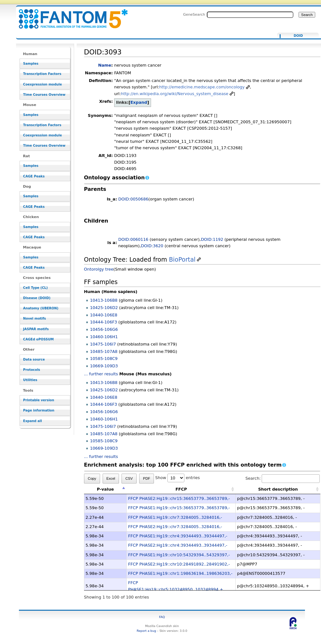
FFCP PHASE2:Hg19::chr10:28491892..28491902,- (179, 564)
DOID (298, 36)
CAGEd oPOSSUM (38, 339)
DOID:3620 (152, 246)
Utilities (30, 380)
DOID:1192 (212, 239)
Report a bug (146, 631)
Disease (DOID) (37, 298)
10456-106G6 (104, 329)
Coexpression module (42, 84)
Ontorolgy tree (99, 269)
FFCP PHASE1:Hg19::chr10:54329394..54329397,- (179, 555)
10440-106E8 (104, 315)
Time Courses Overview (44, 95)
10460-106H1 (104, 337)
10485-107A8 (104, 351)
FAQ (162, 617)
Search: (283, 478)
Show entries (177, 478)
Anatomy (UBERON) (41, 308)
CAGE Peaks (34, 176)
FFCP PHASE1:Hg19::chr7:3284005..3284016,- (175, 517)
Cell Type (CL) (35, 288)
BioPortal (182, 260)
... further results (101, 374)
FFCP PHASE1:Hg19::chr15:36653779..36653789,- (179, 508)
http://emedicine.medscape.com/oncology (202, 87)
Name (105, 65)
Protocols (32, 370)
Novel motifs (34, 318)
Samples (31, 64)
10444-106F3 (104, 322)
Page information (39, 410)
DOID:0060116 (133, 239)
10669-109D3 (104, 366)
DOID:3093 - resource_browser (69, 15)
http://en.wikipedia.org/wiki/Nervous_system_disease (175, 94)
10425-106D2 (104, 308)
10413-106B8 (104, 300)
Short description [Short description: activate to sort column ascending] (278, 489)
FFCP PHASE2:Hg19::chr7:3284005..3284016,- (175, 527)
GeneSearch (194, 14)
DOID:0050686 (133, 199)
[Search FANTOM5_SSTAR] (250, 15)
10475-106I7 (103, 344)
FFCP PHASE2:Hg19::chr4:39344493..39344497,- (177, 545)
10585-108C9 (104, 359)
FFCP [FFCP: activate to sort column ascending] (181, 489)
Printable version (39, 400)
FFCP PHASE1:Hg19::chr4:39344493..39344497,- (177, 536)
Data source (34, 359)
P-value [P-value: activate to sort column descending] (105, 489)
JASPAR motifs (36, 329)
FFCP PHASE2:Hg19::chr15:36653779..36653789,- (179, 498)
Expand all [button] (33, 421)
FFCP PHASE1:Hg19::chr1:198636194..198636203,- (180, 573)
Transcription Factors (42, 74)
